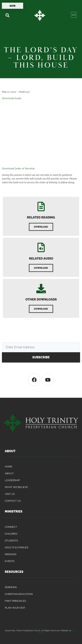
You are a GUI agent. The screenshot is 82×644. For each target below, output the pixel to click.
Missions (11, 554)
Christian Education (19, 594)
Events (10, 561)
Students (11, 541)
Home (9, 467)
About (9, 473)
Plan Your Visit (15, 608)
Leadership (12, 480)
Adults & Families (17, 547)
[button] (7, 15)
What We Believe (16, 487)
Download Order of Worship (18, 169)
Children (11, 534)
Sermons (11, 587)
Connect (11, 527)
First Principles (15, 601)
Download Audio (12, 98)
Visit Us (10, 494)
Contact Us (13, 501)
